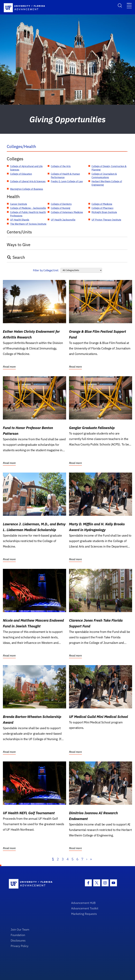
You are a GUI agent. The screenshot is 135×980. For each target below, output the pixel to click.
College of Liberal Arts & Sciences (28, 181)
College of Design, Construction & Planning (109, 168)
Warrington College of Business (27, 189)
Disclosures (18, 940)
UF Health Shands (20, 220)
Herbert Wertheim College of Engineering (107, 183)
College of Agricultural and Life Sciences (26, 168)
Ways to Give (19, 245)
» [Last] (91, 859)
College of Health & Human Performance (65, 176)
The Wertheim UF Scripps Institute (28, 224)
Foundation (18, 935)
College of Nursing (61, 208)
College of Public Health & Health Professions (28, 214)
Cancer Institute (19, 204)
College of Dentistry (61, 204)
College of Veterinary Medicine (67, 212)
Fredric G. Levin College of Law (67, 181)
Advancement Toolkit (85, 908)
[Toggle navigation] (129, 5)
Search (16, 257)
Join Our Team (20, 929)
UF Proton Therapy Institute (106, 220)
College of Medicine (102, 204)
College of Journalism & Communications (104, 176)
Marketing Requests (84, 914)
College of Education (21, 174)
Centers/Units (19, 232)
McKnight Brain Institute (104, 212)
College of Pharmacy (103, 208)
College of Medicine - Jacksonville (28, 208)
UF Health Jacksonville (63, 220)
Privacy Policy (20, 946)
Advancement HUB (83, 903)
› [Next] (87, 859)
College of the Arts (61, 166)
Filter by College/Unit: (46, 270)
